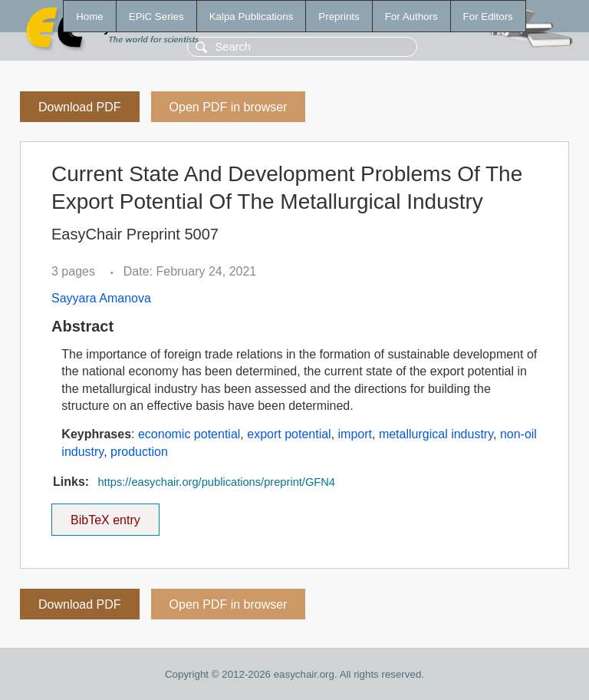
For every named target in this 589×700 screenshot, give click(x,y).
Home (90, 17)
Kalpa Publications (252, 17)
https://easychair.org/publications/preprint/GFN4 (216, 482)
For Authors (411, 17)
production (139, 452)
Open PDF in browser (229, 107)
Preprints (339, 17)
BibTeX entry (105, 515)
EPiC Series (156, 17)
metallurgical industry (436, 434)
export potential (289, 434)
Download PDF (80, 107)
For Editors (488, 17)
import (355, 434)
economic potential (189, 434)
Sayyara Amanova (101, 298)
